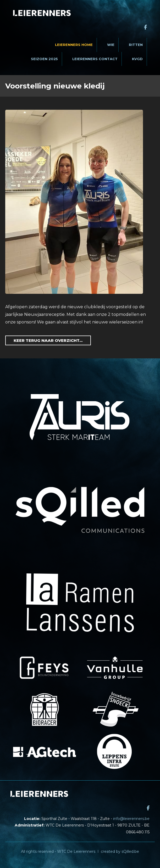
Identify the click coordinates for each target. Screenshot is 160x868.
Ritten (136, 45)
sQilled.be (130, 851)
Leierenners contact (95, 59)
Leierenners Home (74, 45)
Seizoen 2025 (44, 59)
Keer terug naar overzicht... (48, 340)
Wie (111, 45)
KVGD (137, 59)
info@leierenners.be (131, 819)
